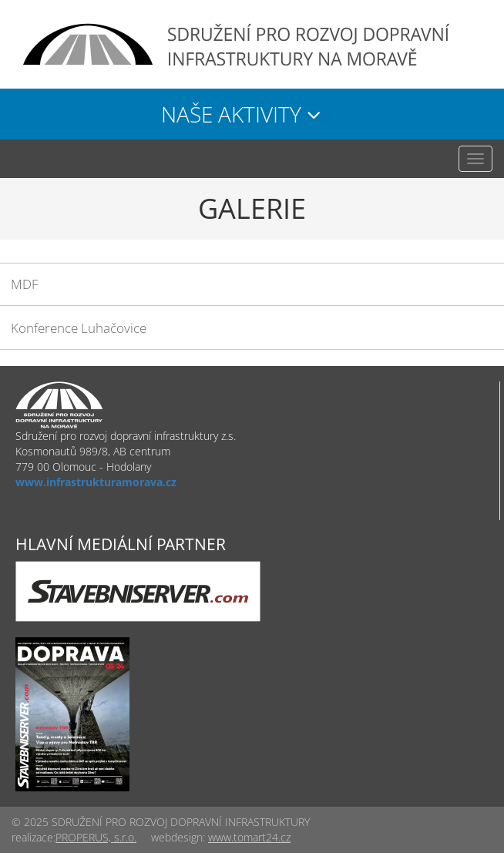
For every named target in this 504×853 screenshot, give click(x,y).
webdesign (177, 837)
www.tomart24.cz (249, 837)
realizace (32, 837)
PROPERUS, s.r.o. (96, 837)
